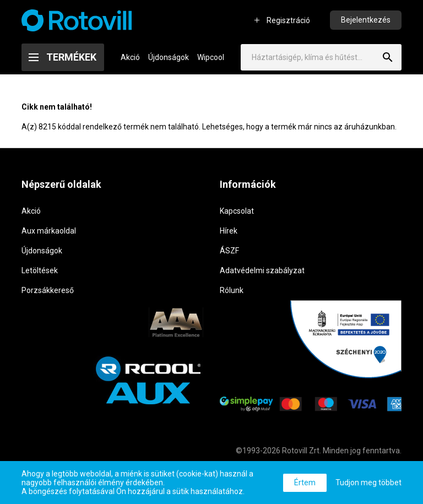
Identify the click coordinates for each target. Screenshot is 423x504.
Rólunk (232, 290)
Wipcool (211, 57)
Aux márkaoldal (49, 231)
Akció (130, 57)
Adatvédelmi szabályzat (262, 270)
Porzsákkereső (48, 290)
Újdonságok (169, 57)
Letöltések (40, 270)
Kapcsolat (237, 211)
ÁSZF (229, 251)
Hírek (229, 231)
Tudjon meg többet (368, 483)
